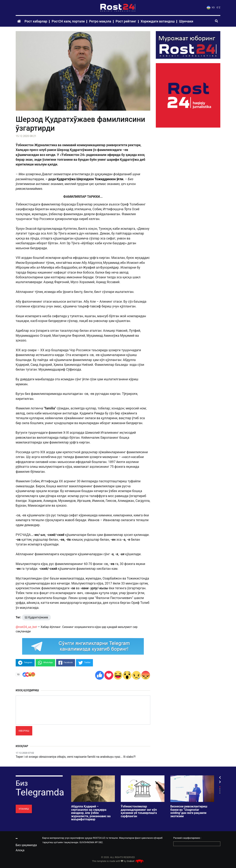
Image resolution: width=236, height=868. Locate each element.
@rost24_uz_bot (26, 627)
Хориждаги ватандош (158, 21)
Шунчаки (186, 21)
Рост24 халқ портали (68, 21)
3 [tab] (220, 791)
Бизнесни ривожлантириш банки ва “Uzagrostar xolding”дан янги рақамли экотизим (189, 811)
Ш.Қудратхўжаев (36, 617)
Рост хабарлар (36, 21)
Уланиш (24, 809)
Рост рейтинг (126, 21)
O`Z (218, 7)
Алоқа (20, 850)
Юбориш (24, 731)
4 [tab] (220, 793)
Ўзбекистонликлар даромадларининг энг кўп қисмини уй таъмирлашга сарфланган (139, 811)
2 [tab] (220, 789)
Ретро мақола (100, 21)
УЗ (211, 7)
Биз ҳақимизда (26, 845)
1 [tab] (220, 787)
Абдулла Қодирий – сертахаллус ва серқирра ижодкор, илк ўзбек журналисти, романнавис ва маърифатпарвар (91, 813)
